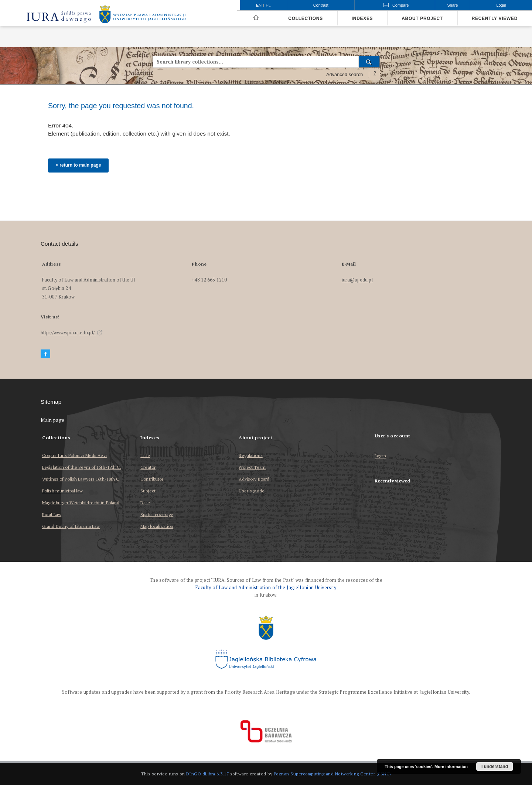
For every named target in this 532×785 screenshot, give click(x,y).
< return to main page (78, 165)
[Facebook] (45, 354)
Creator (148, 467)
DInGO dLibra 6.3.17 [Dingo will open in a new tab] (208, 774)
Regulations (250, 455)
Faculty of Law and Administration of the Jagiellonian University (266, 588)
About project (422, 18)
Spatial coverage (157, 514)
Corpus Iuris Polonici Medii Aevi (74, 455)
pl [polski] (268, 5)
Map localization (157, 526)
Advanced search (345, 75)
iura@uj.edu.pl (357, 280)
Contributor (152, 479)
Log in (381, 456)
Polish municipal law (62, 491)
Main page (53, 420)
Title (145, 455)
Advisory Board (254, 479)
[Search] (369, 62)
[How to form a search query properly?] (375, 75)
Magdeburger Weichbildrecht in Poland (81, 503)
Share (453, 5)
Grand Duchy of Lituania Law (71, 526)
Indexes (362, 18)
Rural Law (52, 514)
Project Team (252, 467)
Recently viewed (495, 18)
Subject (148, 491)
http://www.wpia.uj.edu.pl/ (72, 333)
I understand (495, 767)
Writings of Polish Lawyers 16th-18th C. (81, 479)
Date (145, 503)
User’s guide (251, 491)
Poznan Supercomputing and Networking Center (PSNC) (332, 774)
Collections (305, 18)
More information (451, 767)
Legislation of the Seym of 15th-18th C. (82, 467)
